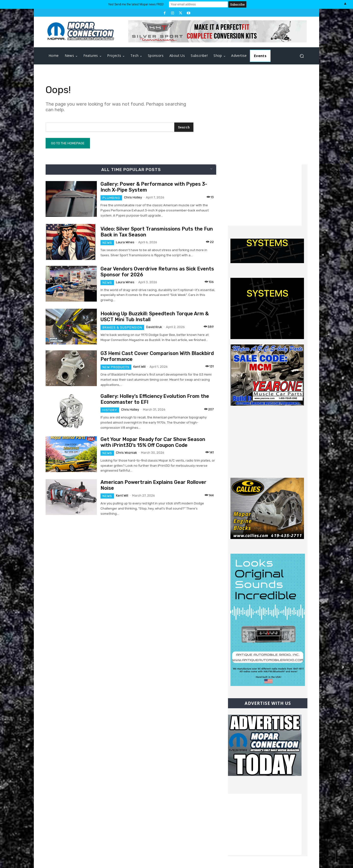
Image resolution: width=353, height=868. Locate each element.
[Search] (184, 127)
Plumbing (111, 198)
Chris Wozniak (126, 453)
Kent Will (139, 367)
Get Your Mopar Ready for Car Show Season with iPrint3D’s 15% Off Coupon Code (153, 442)
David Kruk (154, 327)
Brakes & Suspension (122, 327)
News (107, 243)
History (110, 410)
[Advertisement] (265, 195)
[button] (302, 56)
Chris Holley (133, 197)
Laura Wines (125, 242)
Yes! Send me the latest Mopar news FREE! (136, 4)
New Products (116, 367)
